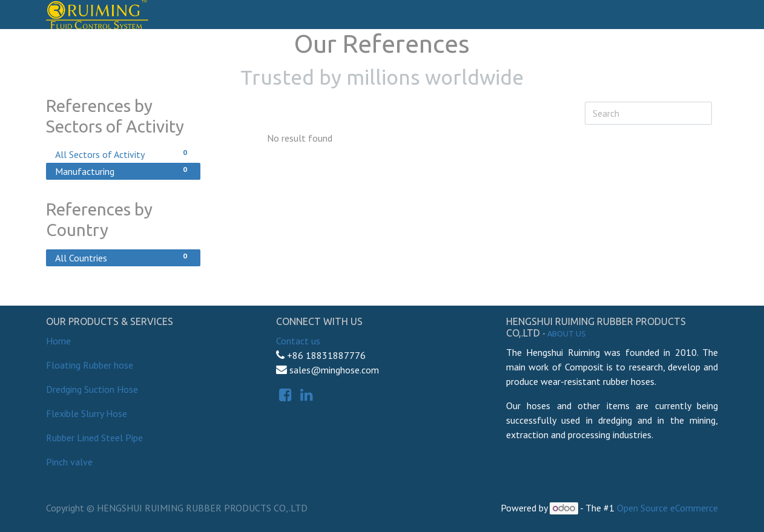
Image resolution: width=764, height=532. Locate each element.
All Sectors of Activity (123, 154)
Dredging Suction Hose (92, 389)
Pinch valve (69, 462)
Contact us (298, 341)
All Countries (123, 257)
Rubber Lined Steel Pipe (94, 438)
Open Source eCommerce (667, 508)
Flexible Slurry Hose (87, 413)
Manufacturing (123, 171)
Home (58, 341)
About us (567, 333)
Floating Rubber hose (90, 365)
